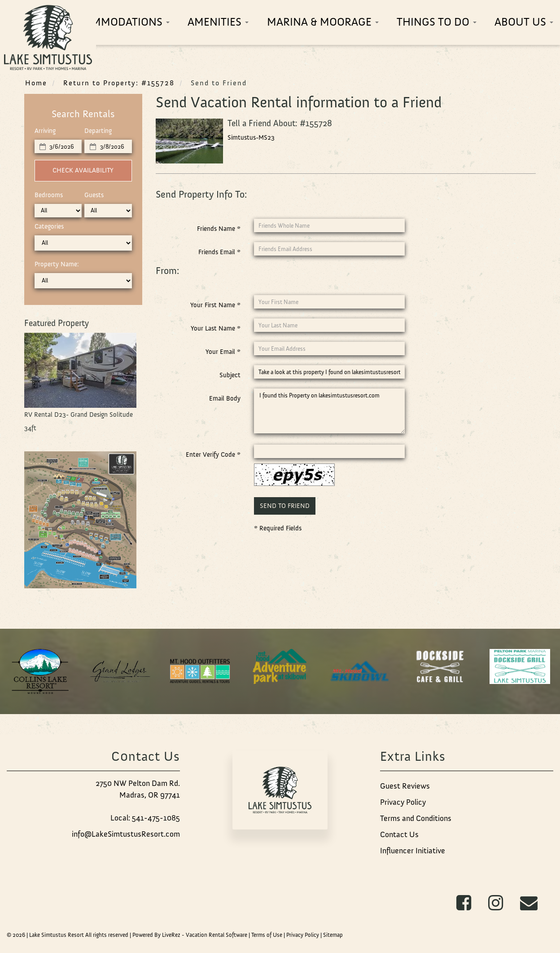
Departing (98, 131)
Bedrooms (49, 195)
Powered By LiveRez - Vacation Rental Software (190, 935)
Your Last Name (216, 328)
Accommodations (116, 22)
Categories (49, 226)
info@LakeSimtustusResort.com (126, 834)
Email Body (225, 398)
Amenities (218, 22)
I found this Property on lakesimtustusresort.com (329, 411)
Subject (230, 375)
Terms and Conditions (416, 818)
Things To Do (437, 22)
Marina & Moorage (323, 22)
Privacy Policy (403, 802)
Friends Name (219, 229)
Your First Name (215, 305)
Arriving (45, 131)
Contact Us (399, 834)
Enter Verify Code (213, 454)
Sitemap (333, 935)
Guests (94, 195)
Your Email (223, 352)
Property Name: (57, 264)
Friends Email (219, 252)
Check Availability (83, 170)
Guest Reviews (405, 786)
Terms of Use (267, 935)
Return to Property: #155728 (119, 83)
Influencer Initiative (413, 851)
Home (36, 83)
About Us (524, 22)
